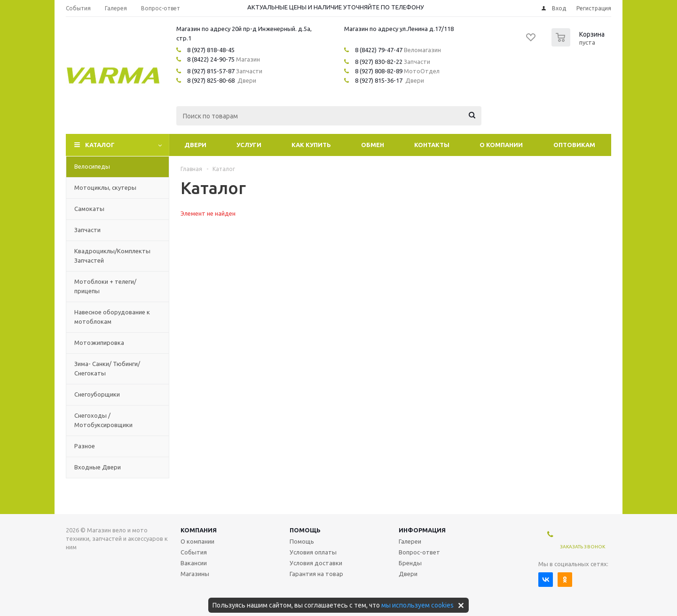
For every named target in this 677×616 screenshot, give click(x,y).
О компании (501, 145)
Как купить (311, 145)
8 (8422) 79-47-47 (379, 50)
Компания (199, 530)
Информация (422, 530)
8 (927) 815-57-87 (211, 71)
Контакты (432, 145)
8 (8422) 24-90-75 (211, 59)
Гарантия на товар (316, 574)
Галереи (410, 541)
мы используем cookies (417, 605)
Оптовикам (574, 145)
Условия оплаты (313, 552)
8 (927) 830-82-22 (379, 62)
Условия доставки (316, 563)
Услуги (249, 145)
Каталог (100, 145)
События (194, 552)
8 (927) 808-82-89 (379, 71)
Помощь (305, 530)
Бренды (410, 563)
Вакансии (194, 563)
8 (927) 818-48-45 (211, 50)
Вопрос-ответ (419, 552)
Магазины (195, 574)
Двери (195, 145)
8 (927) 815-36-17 (379, 80)
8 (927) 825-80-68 (211, 80)
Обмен (373, 145)
